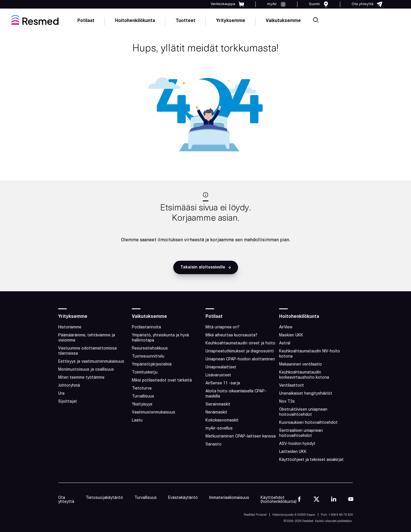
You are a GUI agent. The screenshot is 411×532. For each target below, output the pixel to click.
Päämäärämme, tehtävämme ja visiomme (87, 338)
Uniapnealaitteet (221, 367)
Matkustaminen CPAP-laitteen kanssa (241, 436)
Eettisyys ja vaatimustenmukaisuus (91, 362)
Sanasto (213, 444)
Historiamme (70, 327)
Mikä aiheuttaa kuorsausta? (231, 335)
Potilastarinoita (146, 327)
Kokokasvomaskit (222, 420)
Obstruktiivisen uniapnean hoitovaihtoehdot (303, 412)
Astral (285, 343)
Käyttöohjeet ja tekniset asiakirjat (311, 460)
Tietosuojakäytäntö (104, 498)
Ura (61, 394)
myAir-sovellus (219, 428)
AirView (286, 327)
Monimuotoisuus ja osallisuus (86, 370)
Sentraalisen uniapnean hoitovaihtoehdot (301, 433)
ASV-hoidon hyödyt (297, 444)
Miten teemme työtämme (81, 378)
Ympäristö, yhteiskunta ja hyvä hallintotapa (160, 338)
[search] (316, 20)
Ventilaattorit (292, 386)
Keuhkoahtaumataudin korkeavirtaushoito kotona (304, 375)
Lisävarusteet (218, 375)
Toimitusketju (145, 373)
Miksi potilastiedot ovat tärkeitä (162, 381)
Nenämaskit (216, 412)
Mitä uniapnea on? (222, 327)
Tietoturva (142, 389)
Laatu (137, 420)
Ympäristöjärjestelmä (152, 365)
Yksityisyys (142, 404)
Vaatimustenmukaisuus (154, 412)
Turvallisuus (143, 397)
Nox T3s (287, 402)
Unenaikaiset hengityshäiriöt (306, 394)
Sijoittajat (68, 402)
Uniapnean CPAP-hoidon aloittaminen (240, 359)
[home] (35, 20)
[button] (206, 267)
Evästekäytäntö (183, 498)
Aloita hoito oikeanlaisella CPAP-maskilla (236, 394)
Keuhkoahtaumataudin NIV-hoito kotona (310, 354)
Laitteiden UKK (293, 452)
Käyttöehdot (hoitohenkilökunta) (279, 500)
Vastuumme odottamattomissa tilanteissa (87, 351)
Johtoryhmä (69, 386)
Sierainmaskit (218, 404)
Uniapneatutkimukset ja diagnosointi (240, 351)
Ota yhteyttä (66, 500)
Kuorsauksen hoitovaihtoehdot (308, 423)
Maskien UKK (291, 335)
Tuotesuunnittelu (148, 357)
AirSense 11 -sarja (223, 383)
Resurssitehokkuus (150, 349)
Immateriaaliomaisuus (229, 498)
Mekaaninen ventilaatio (301, 365)
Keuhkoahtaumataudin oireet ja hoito (240, 343)
